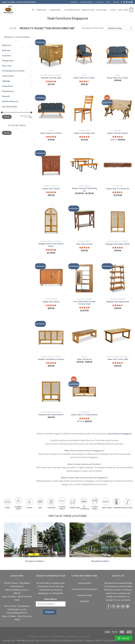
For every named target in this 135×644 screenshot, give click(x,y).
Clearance (7, 55)
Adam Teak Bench (84, 359)
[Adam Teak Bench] (84, 336)
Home (13, 28)
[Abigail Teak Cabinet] (51, 278)
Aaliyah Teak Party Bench (118, 133)
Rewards (6, 96)
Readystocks (88, 10)
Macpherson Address (35, 561)
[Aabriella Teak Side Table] (51, 54)
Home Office (8, 76)
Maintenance (8, 91)
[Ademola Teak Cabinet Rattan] (51, 391)
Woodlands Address (100, 561)
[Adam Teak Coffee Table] (118, 336)
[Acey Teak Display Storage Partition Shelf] (84, 278)
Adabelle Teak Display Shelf (118, 302)
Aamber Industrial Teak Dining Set (84, 190)
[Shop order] (120, 28)
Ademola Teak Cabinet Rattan (51, 415)
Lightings (6, 81)
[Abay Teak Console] (84, 220)
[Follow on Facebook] (122, 2)
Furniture (42, 10)
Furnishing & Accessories (13, 71)
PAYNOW (84, 601)
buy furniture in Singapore (120, 433)
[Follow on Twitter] (127, 2)
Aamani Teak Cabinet (51, 189)
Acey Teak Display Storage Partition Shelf (84, 303)
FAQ (108, 2)
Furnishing (56, 10)
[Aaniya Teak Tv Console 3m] (118, 165)
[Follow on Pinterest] (132, 2)
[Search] (33, 10)
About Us (74, 2)
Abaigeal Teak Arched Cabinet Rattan (51, 245)
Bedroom (6, 50)
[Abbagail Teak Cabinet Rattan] (118, 220)
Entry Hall (7, 66)
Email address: (51, 599)
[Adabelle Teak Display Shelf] (118, 278)
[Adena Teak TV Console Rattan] (84, 391)
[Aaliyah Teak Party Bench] (118, 110)
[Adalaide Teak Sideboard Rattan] (51, 336)
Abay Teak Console (84, 244)
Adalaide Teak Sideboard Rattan (51, 359)
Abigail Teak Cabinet (51, 302)
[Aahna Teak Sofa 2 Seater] (118, 54)
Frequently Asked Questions (84, 589)
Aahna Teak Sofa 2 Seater (118, 78)
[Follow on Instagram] (124, 2)
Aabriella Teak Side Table (51, 78)
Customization (72, 10)
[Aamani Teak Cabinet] (51, 165)
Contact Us (100, 2)
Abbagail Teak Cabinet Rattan (118, 244)
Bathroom (7, 45)
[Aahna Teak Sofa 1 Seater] (84, 54)
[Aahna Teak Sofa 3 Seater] (51, 110)
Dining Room (8, 60)
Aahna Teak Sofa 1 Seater (84, 78)
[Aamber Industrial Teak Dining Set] (84, 165)
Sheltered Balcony (10, 101)
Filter (7, 117)
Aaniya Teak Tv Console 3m (118, 189)
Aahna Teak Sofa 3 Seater (51, 133)
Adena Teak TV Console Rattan (84, 415)
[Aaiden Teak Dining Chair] (84, 110)
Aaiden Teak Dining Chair (84, 133)
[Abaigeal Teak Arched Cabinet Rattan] (51, 220)
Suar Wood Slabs (10, 106)
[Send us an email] (129, 2)
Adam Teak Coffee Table (118, 359)
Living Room (8, 86)
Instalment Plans (87, 2)
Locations (102, 10)
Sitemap (116, 2)
